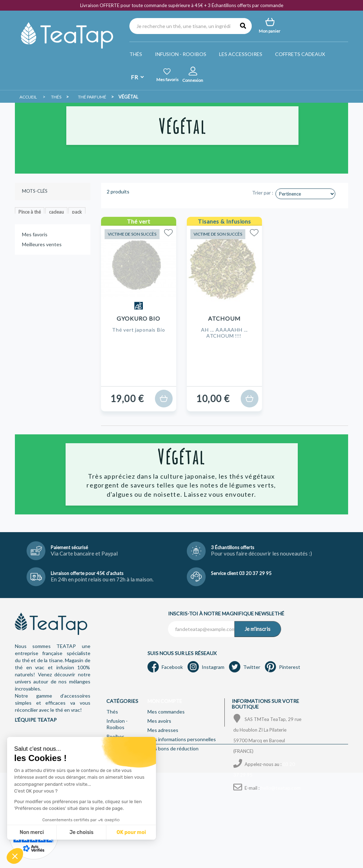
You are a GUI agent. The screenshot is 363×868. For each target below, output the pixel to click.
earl (78, 233)
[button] (15, 856)
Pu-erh (46, 222)
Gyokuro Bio (138, 318)
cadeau (56, 212)
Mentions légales (126, 853)
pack (77, 212)
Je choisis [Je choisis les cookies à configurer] (33, 832)
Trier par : (263, 193)
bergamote (54, 233)
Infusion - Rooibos (181, 54)
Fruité (24, 222)
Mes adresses (163, 730)
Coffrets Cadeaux (300, 54)
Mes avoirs (159, 721)
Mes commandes (166, 712)
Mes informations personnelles (182, 739)
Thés (136, 54)
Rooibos (115, 736)
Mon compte (165, 701)
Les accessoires (241, 54)
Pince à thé (30, 212)
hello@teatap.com (281, 788)
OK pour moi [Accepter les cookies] (83, 832)
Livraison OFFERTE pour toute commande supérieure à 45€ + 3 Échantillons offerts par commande (182, 5)
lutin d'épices (32, 244)
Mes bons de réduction (173, 748)
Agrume (27, 233)
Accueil (28, 97)
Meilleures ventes (42, 280)
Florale (68, 222)
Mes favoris (35, 270)
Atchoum (224, 318)
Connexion (193, 80)
